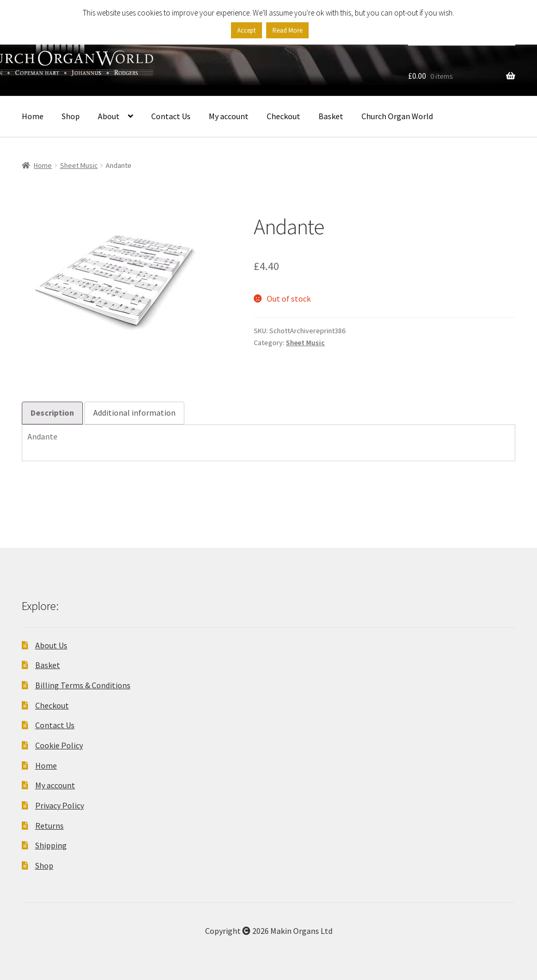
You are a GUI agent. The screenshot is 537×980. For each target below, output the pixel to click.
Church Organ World (397, 116)
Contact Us (171, 116)
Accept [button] (246, 30)
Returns (49, 826)
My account (229, 116)
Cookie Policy (59, 745)
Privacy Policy (60, 805)
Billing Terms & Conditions (83, 685)
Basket (331, 116)
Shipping (51, 845)
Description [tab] (52, 413)
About (109, 116)
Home (33, 116)
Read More (287, 30)
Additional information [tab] (134, 413)
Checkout (284, 116)
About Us (51, 645)
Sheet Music (79, 165)
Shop (71, 116)
